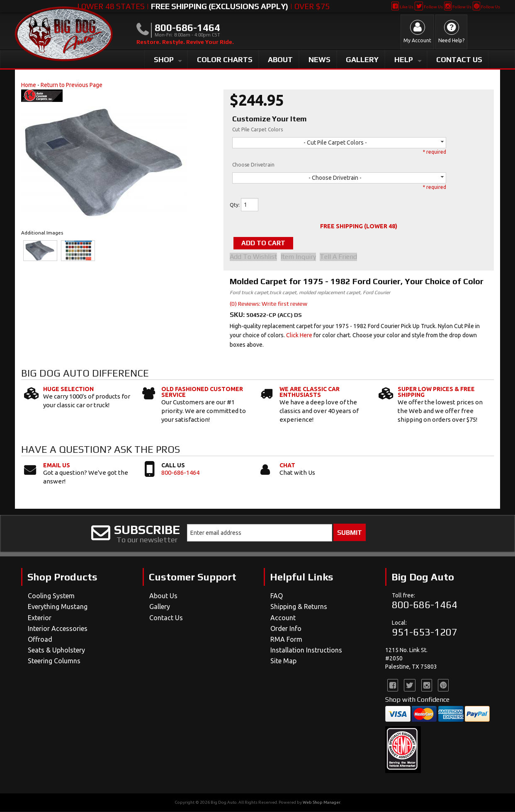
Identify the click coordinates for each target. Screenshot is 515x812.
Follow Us (429, 7)
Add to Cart (272, 243)
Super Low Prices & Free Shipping (436, 393)
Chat (287, 466)
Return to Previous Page (72, 85)
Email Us (57, 466)
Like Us (402, 7)
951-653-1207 (425, 633)
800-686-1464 (180, 473)
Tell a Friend (344, 258)
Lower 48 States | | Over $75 (203, 6)
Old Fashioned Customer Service (202, 393)
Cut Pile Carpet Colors (257, 129)
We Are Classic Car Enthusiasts (310, 393)
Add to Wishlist (253, 258)
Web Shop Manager (321, 803)
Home (29, 85)
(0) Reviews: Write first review (268, 304)
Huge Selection (68, 390)
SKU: (238, 315)
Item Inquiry (301, 258)
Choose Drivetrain (253, 165)
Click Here (299, 336)
